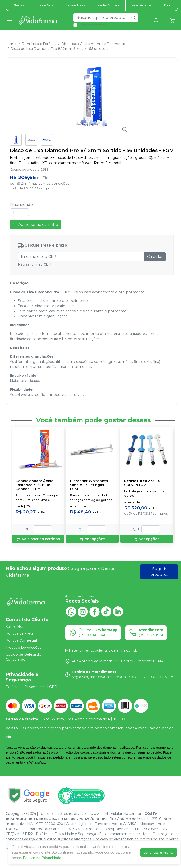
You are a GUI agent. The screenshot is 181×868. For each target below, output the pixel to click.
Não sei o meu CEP (34, 264)
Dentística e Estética (39, 44)
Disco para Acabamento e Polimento (93, 44)
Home (11, 44)
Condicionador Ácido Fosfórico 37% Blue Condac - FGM (35, 485)
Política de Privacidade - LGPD (31, 687)
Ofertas (18, 5)
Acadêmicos (142, 5)
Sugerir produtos (159, 572)
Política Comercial (21, 640)
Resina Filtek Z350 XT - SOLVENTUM (144, 483)
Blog (168, 5)
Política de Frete (20, 634)
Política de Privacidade (42, 858)
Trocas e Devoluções (23, 648)
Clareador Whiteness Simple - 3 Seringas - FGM (89, 485)
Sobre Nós (45, 5)
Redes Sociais (108, 5)
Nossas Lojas (75, 5)
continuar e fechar (159, 852)
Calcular (155, 257)
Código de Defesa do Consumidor (23, 657)
